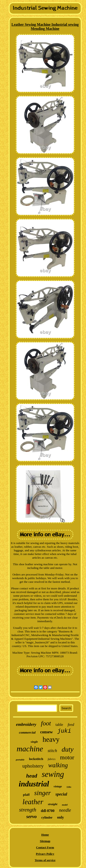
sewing (53, 774)
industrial (34, 784)
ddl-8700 (48, 811)
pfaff (26, 795)
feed (71, 725)
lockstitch (36, 759)
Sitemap (45, 841)
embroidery (26, 724)
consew (46, 732)
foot (46, 723)
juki (64, 731)
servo (32, 817)
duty (68, 749)
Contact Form (45, 847)
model (65, 805)
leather (33, 802)
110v (69, 787)
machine (30, 749)
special (61, 794)
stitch (52, 751)
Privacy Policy (45, 854)
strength (28, 810)
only (60, 817)
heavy (51, 739)
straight (53, 804)
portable (20, 760)
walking (58, 765)
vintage (58, 786)
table (59, 725)
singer (43, 793)
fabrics (51, 759)
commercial (27, 732)
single (34, 742)
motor (67, 757)
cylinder (47, 818)
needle (65, 810)
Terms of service (45, 860)
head (32, 776)
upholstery (33, 766)
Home (45, 835)
